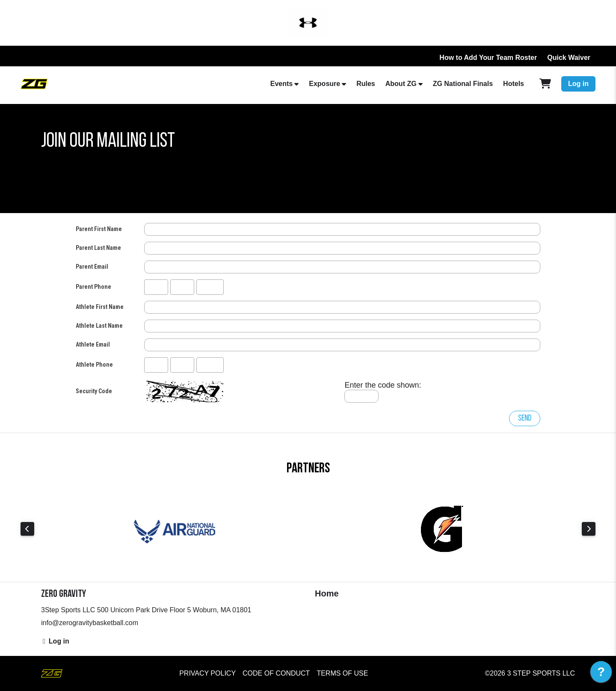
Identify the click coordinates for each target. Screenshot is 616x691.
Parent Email (92, 267)
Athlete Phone (94, 365)
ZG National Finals (463, 84)
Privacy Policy (207, 673)
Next (589, 529)
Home (327, 593)
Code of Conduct (276, 673)
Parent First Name (99, 229)
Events (281, 84)
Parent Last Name (98, 248)
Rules (366, 84)
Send (525, 418)
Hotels (514, 84)
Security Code (94, 391)
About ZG (401, 84)
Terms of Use (342, 673)
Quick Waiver (569, 58)
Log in (578, 84)
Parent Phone (93, 287)
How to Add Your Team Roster (488, 58)
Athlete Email (93, 344)
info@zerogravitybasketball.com (90, 623)
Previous (27, 529)
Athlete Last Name (99, 326)
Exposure (324, 84)
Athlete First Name (100, 307)
